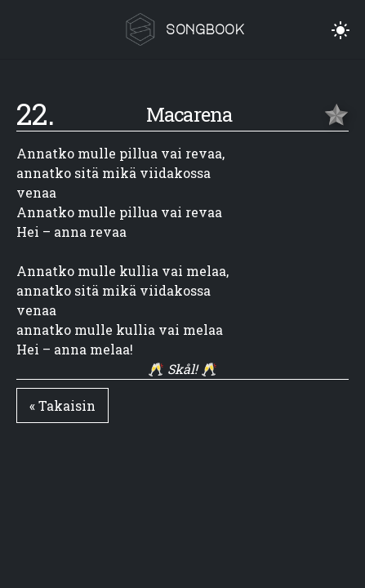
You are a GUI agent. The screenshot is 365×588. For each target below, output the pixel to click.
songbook (205, 29)
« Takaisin (62, 405)
